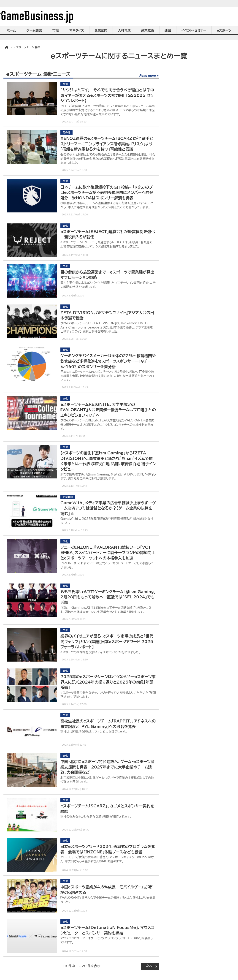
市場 (56, 30)
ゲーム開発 (34, 30)
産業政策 (148, 30)
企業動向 (101, 30)
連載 (168, 30)
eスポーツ (224, 30)
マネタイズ (77, 30)
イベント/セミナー (194, 30)
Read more (148, 76)
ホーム (11, 30)
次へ (149, 966)
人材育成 (124, 30)
